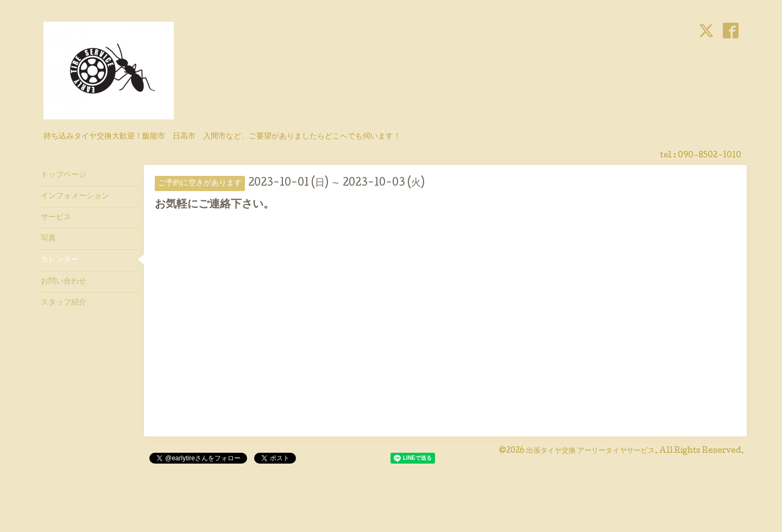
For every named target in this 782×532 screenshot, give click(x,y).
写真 (48, 239)
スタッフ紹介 (64, 303)
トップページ (64, 175)
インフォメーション (75, 197)
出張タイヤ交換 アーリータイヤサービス (591, 451)
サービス (56, 218)
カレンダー (60, 260)
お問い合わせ (64, 282)
